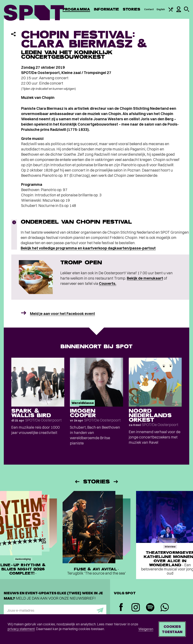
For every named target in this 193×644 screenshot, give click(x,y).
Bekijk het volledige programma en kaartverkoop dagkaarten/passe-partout (88, 248)
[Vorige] (77, 482)
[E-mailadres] (55, 610)
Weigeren (146, 629)
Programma (76, 9)
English (161, 9)
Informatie (106, 9)
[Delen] (13, 34)
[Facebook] (121, 608)
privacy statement (21, 629)
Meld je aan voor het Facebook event (62, 314)
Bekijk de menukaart (145, 278)
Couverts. (108, 283)
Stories (132, 9)
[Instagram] (136, 608)
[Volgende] (116, 482)
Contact (149, 9)
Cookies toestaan (172, 629)
